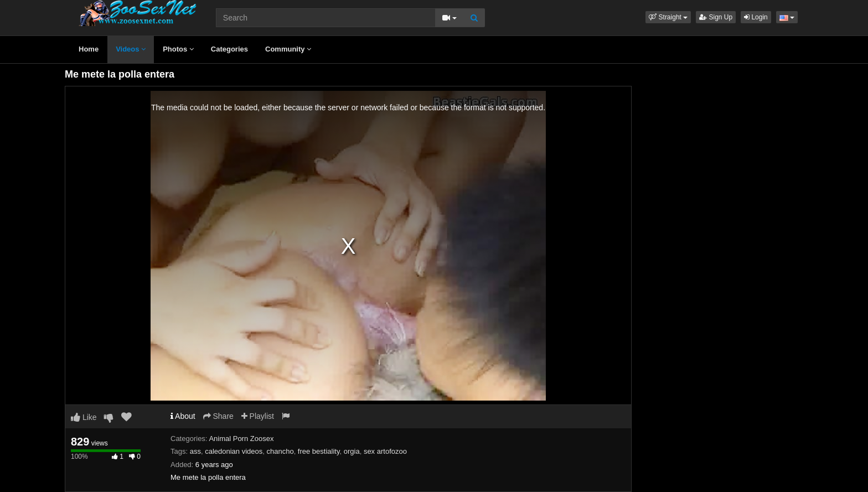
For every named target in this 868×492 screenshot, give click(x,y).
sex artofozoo (385, 451)
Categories (229, 49)
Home (89, 49)
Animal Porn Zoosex (241, 439)
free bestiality (319, 451)
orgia (352, 451)
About (183, 416)
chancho (280, 451)
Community (288, 49)
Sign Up (716, 17)
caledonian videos (234, 451)
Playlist (258, 416)
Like (84, 417)
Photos (178, 49)
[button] (668, 17)
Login (756, 17)
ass (195, 451)
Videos (131, 49)
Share (218, 416)
